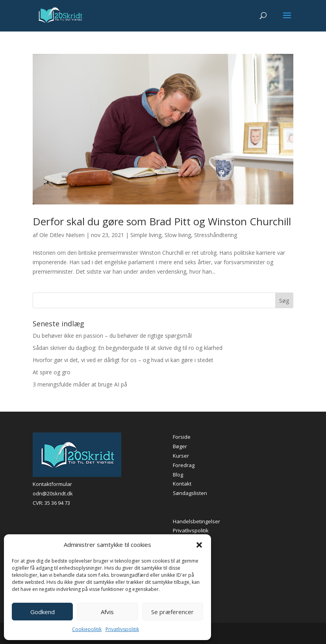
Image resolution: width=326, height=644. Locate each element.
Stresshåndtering (216, 235)
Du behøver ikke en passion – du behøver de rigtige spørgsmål (112, 336)
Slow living (178, 235)
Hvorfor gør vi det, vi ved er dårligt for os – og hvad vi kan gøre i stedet (123, 360)
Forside (182, 437)
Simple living (146, 235)
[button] (199, 545)
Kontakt (182, 484)
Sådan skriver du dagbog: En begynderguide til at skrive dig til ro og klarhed (128, 348)
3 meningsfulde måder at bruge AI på (80, 384)
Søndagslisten (190, 493)
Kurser (181, 456)
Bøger (180, 446)
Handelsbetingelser (196, 521)
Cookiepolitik (87, 629)
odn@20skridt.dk (53, 493)
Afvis (107, 612)
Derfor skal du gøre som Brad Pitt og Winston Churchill (162, 221)
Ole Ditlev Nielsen (62, 235)
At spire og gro (52, 372)
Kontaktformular (52, 484)
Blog (178, 475)
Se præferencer (172, 612)
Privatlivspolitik (122, 629)
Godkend (43, 612)
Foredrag (184, 465)
